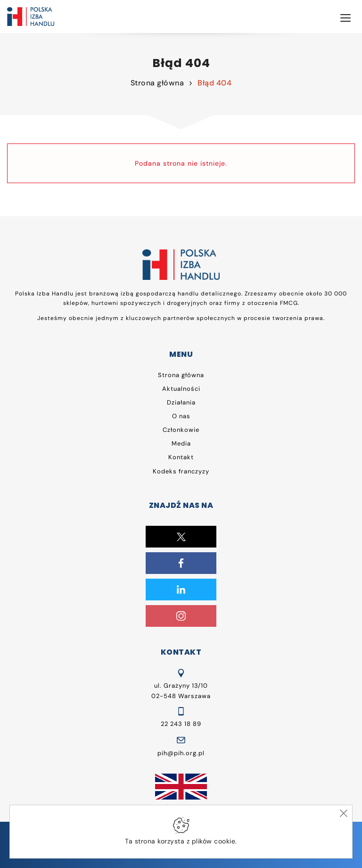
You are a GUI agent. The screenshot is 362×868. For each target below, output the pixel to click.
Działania (181, 402)
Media (181, 443)
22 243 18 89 (181, 724)
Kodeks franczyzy (181, 471)
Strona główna (157, 83)
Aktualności (181, 389)
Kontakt (181, 457)
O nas (181, 416)
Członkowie (181, 430)
